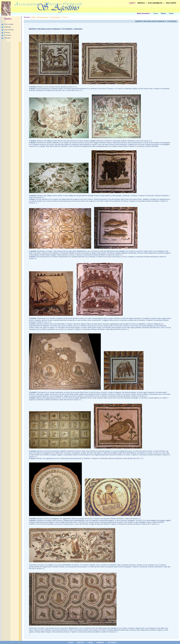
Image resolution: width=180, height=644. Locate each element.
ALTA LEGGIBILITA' (155, 3)
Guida (171, 13)
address (100, 643)
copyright (112, 643)
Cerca (156, 13)
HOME (33, 17)
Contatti (81, 643)
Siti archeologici (55, 17)
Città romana (9, 24)
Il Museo (7, 32)
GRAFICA (141, 3)
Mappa (163, 13)
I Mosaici (7, 38)
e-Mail (90, 643)
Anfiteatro (8, 27)
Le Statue (8, 35)
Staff (71, 643)
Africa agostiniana (43, 17)
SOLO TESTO (171, 3)
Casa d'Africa (9, 30)
